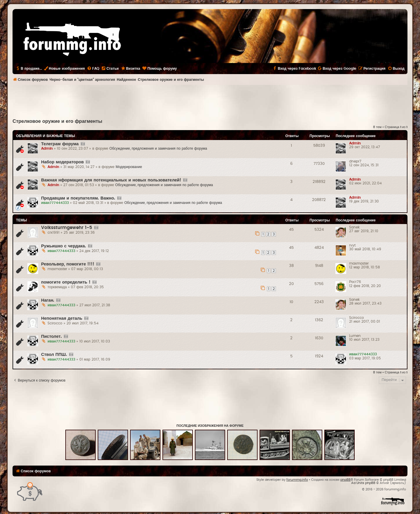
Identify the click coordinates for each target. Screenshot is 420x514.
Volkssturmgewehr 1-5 (67, 228)
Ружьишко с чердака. (64, 246)
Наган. (48, 300)
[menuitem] (93, 69)
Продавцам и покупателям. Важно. (78, 198)
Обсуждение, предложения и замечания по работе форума (158, 148)
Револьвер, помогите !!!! (68, 264)
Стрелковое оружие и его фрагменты (57, 121)
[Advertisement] (210, 101)
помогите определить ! (66, 282)
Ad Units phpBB (363, 483)
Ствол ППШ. (54, 355)
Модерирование (129, 167)
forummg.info (297, 480)
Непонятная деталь (62, 318)
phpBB (345, 480)
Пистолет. (51, 336)
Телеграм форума (60, 144)
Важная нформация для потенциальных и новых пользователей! (111, 180)
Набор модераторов (62, 162)
